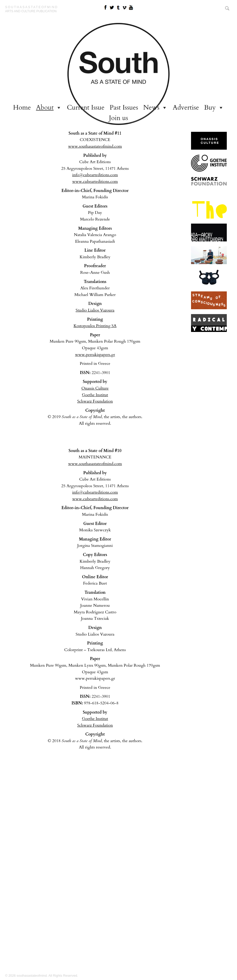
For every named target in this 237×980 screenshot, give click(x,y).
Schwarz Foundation (95, 401)
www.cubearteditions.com (95, 182)
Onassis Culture (95, 388)
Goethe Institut (95, 395)
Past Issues (124, 107)
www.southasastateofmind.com (95, 146)
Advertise (186, 107)
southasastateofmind (32, 7)
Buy (210, 107)
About (45, 107)
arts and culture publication (31, 11)
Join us (119, 118)
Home (22, 107)
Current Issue (86, 107)
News (151, 107)
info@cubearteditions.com (95, 175)
